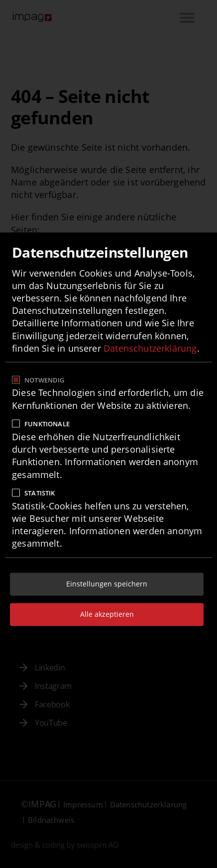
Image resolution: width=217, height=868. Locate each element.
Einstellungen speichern (107, 584)
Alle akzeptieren (107, 614)
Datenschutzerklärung (150, 348)
